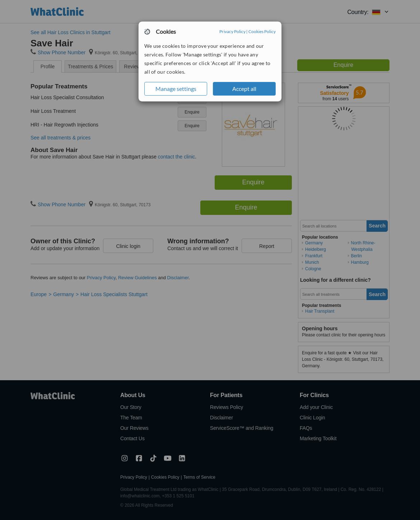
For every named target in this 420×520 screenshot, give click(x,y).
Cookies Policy (262, 31)
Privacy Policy (232, 31)
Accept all (244, 89)
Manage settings (176, 89)
